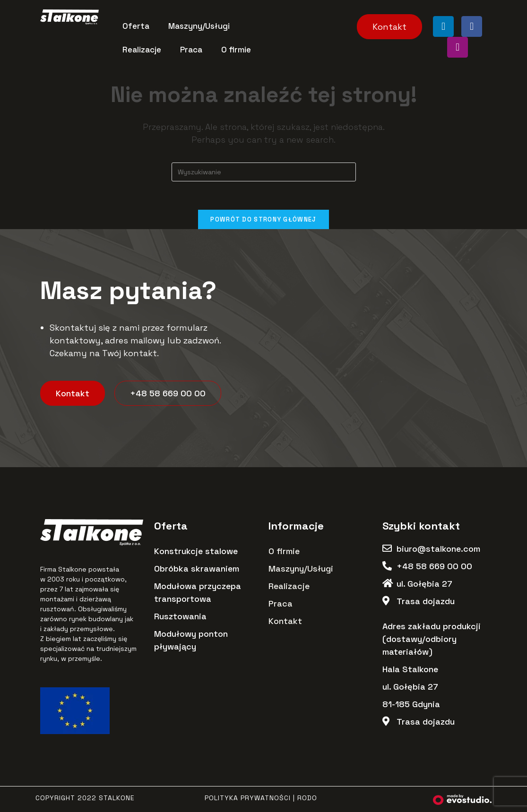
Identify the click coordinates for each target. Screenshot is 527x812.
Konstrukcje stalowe (196, 551)
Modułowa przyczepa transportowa (198, 593)
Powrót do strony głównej (263, 219)
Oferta (136, 26)
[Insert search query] (264, 172)
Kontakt (285, 621)
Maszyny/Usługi (199, 26)
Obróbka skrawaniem (197, 569)
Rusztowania (180, 617)
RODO (307, 798)
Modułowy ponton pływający (191, 641)
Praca (191, 50)
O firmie (236, 50)
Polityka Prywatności (248, 798)
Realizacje (142, 50)
